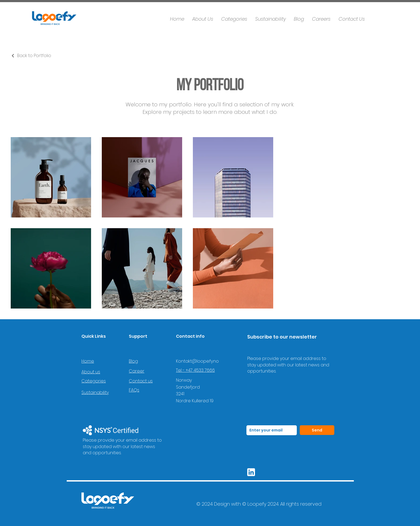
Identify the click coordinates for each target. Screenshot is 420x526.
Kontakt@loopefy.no (197, 361)
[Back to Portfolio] (31, 56)
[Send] (317, 430)
